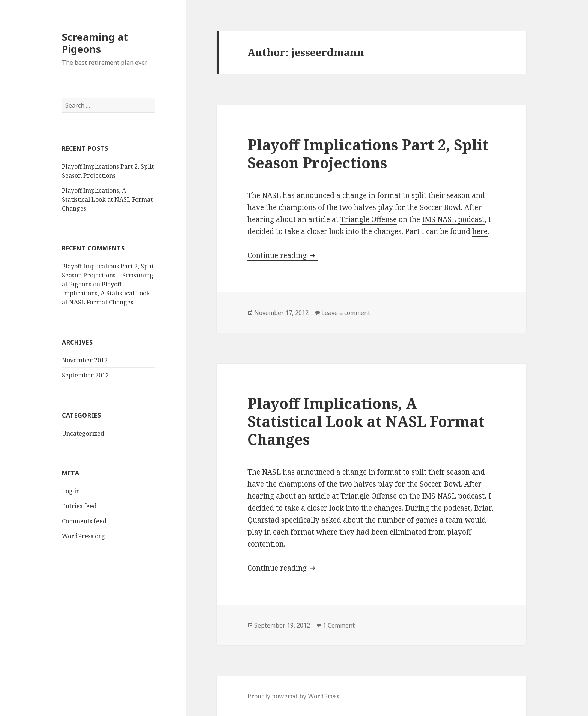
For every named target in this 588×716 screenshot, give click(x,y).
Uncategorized (83, 433)
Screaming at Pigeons (95, 43)
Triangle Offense (369, 219)
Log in (71, 491)
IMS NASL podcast (453, 219)
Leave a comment (346, 313)
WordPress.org (83, 536)
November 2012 (85, 360)
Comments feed (84, 521)
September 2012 (85, 375)
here (480, 231)
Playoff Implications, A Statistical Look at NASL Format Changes (107, 199)
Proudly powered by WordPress (293, 696)
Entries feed (79, 506)
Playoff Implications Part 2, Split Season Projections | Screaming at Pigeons (108, 275)
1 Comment (339, 625)
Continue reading (283, 255)
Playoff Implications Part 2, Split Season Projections (368, 154)
